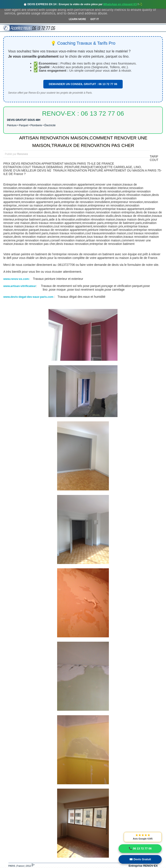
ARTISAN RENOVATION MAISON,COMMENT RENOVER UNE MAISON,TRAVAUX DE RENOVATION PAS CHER (83, 142)
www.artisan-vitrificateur (20, 286)
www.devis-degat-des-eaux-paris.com (28, 297)
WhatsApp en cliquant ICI (120, 4)
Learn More (77, 19)
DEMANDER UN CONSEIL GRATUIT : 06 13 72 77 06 (83, 84)
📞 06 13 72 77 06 (140, 848)
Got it (95, 19)
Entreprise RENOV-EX (143, 866)
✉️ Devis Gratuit (140, 859)
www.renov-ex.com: (17, 279)
